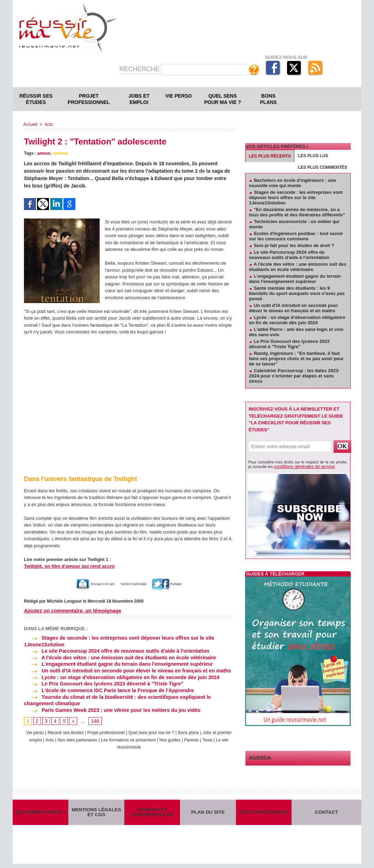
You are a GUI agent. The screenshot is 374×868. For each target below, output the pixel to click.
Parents (219, 738)
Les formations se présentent (151, 738)
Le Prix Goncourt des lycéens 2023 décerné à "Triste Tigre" (102, 683)
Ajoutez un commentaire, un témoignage (71, 611)
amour (44, 153)
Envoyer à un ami (85, 584)
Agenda (258, 757)
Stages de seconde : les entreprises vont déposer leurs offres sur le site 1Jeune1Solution (296, 198)
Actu (48, 124)
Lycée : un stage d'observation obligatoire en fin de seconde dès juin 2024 (120, 676)
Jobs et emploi (139, 99)
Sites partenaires (264, 814)
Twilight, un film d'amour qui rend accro (67, 566)
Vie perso (178, 96)
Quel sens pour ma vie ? (223, 99)
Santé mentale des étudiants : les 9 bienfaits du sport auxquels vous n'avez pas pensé (297, 293)
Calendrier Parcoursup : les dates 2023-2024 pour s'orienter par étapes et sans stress (294, 376)
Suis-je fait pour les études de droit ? (294, 245)
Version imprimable (136, 584)
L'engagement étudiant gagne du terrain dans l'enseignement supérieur (117, 664)
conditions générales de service (301, 466)
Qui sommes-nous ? (40, 814)
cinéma (59, 153)
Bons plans (268, 99)
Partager (179, 584)
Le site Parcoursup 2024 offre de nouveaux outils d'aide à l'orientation (115, 651)
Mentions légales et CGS (96, 814)
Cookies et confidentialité (152, 814)
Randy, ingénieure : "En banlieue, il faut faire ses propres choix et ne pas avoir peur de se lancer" (296, 359)
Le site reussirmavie (136, 745)
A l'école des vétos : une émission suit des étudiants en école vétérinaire (118, 657)
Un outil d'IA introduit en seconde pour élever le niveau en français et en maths (125, 670)
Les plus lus (313, 156)
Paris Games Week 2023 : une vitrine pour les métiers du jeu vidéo (110, 708)
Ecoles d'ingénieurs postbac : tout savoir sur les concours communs (296, 236)
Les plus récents (270, 156)
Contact (327, 814)
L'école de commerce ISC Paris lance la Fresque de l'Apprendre (107, 689)
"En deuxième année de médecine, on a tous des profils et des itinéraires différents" (297, 212)
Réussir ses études (36, 99)
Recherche (140, 69)
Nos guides (196, 738)
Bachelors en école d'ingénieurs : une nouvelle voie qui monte (292, 183)
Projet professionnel (89, 99)
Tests (107, 745)
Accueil (30, 124)
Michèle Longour (64, 601)
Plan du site (208, 814)
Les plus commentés (323, 167)
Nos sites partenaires (96, 738)
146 (95, 720)
